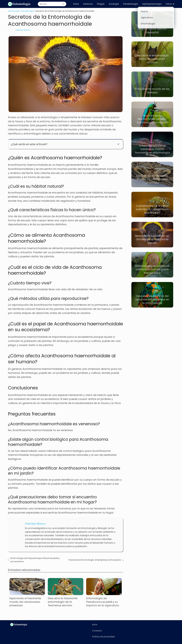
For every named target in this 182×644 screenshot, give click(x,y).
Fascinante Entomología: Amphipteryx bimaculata (95, 560)
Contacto (97, 631)
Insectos (88, 4)
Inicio (76, 4)
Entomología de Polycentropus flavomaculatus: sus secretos (35, 560)
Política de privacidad (103, 637)
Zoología (114, 4)
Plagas (101, 4)
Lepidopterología (152, 4)
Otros (169, 4)
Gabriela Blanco (23, 30)
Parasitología (131, 4)
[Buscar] (63, 4)
